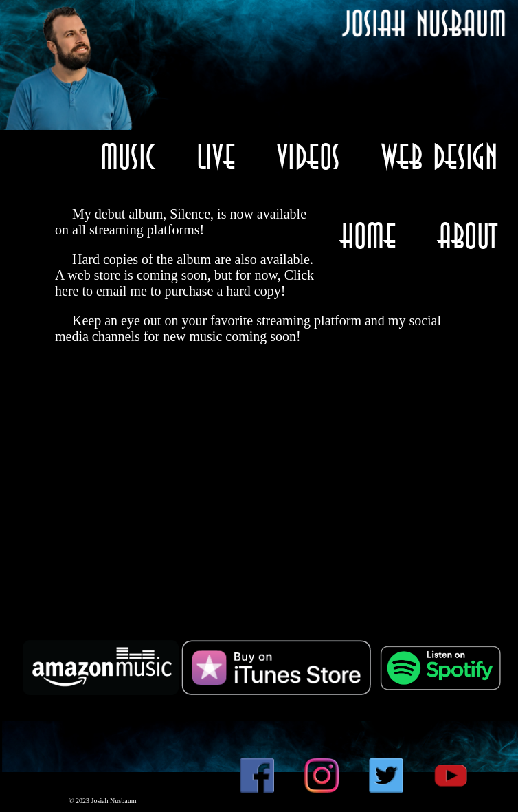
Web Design (439, 156)
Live (216, 156)
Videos (308, 156)
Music (128, 156)
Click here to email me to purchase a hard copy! (184, 283)
